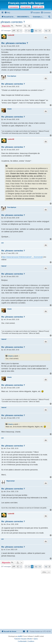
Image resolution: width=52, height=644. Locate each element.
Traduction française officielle (23, 639)
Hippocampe (11, 481)
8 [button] (29, 31)
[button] (14, 31)
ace (3, 243)
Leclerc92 (11, 35)
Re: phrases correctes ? (15, 43)
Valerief (4, 266)
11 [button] (40, 31)
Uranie (9, 109)
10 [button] (36, 31)
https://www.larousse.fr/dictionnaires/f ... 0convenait (22, 257)
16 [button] (46, 31)
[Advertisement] (26, 602)
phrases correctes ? (13, 22)
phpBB (20, 636)
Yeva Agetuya (12, 76)
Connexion (14, 7)
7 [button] (26, 31)
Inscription (26, 7)
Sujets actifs (38, 7)
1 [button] (21, 31)
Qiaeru (36, 639)
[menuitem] (7, 13)
